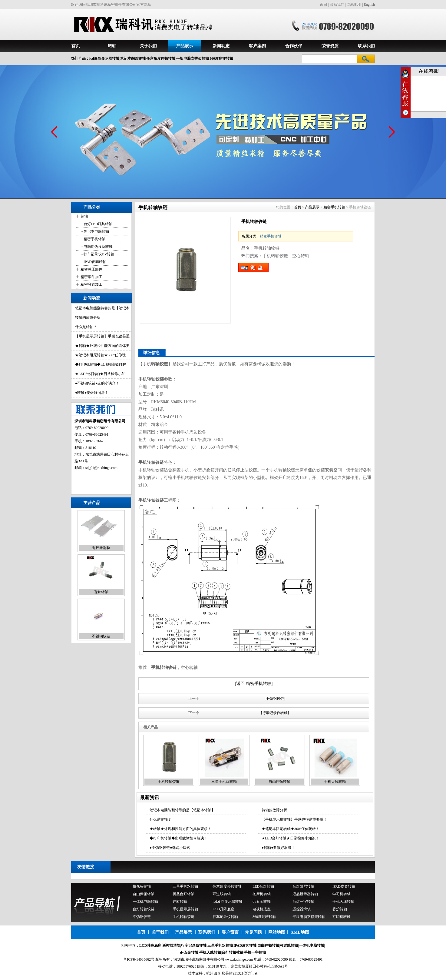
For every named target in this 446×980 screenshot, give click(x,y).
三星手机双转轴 (224, 782)
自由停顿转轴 (279, 782)
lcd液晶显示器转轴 (228, 902)
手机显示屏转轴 (185, 909)
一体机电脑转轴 (145, 902)
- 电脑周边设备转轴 (97, 247)
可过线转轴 (222, 894)
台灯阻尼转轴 (303, 886)
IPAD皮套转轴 (344, 886)
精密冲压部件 (91, 269)
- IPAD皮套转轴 (93, 262)
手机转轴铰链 (169, 782)
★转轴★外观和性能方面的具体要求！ (180, 829)
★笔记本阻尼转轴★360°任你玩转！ (291, 829)
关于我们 (148, 46)
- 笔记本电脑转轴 (95, 231)
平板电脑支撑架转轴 (309, 917)
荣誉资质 (330, 46)
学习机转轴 (342, 894)
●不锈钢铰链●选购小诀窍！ (97, 383)
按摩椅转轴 (262, 894)
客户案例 (257, 46)
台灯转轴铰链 (144, 909)
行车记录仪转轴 (225, 917)
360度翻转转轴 (264, 917)
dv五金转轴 (262, 902)
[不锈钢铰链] (275, 699)
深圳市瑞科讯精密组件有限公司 (199, 959)
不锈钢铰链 (101, 636)
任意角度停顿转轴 (227, 886)
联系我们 (337, 5)
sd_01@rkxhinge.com (101, 468)
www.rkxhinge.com (239, 959)
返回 (323, 5)
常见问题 (253, 932)
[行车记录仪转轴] (275, 713)
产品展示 (185, 46)
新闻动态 (221, 46)
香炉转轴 (101, 592)
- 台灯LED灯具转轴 (96, 224)
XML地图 (300, 932)
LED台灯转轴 (263, 886)
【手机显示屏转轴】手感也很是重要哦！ (294, 819)
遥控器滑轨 (101, 548)
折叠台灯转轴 (183, 894)
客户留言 (230, 932)
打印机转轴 (342, 917)
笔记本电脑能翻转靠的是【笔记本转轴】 (182, 810)
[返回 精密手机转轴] (254, 684)
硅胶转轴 (180, 902)
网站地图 (354, 5)
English (369, 5)
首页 (76, 46)
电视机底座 (262, 909)
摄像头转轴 (142, 886)
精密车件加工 (91, 277)
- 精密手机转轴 (93, 239)
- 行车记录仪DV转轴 (97, 254)
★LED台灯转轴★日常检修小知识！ (290, 838)
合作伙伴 (294, 46)
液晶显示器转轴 (305, 894)
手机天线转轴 (335, 782)
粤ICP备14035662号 (139, 959)
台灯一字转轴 (303, 902)
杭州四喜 (213, 973)
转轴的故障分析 (88, 317)
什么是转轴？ (86, 327)
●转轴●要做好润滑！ (92, 393)
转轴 (112, 46)
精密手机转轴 (334, 207)
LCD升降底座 (223, 909)
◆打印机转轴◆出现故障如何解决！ (179, 838)
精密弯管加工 (91, 284)
